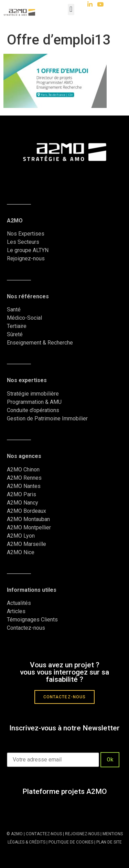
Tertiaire (17, 326)
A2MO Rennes (24, 478)
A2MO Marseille (26, 544)
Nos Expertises (26, 234)
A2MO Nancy (23, 503)
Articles (16, 611)
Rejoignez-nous (26, 258)
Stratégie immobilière (33, 394)
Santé (14, 310)
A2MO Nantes (24, 486)
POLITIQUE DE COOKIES (71, 842)
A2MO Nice (21, 552)
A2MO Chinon (23, 470)
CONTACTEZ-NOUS (44, 834)
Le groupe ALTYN (28, 250)
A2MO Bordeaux (26, 511)
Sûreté (15, 334)
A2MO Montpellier (29, 527)
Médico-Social (24, 318)
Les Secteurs (23, 242)
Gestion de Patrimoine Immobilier (47, 418)
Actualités (20, 603)
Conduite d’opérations (33, 410)
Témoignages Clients (33, 620)
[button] (71, 9)
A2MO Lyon (21, 536)
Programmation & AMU (34, 402)
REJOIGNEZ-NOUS (82, 834)
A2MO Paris (21, 494)
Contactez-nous (26, 628)
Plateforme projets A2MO (65, 791)
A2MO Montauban (28, 519)
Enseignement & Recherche (40, 343)
